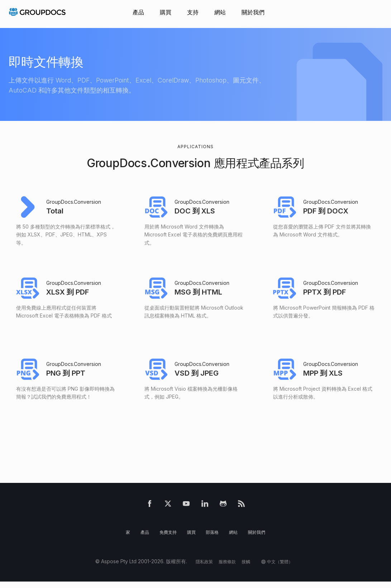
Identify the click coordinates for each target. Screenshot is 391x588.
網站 (220, 12)
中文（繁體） (285, 568)
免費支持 (165, 538)
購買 (166, 12)
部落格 (213, 538)
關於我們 (253, 12)
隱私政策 (199, 568)
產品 (138, 12)
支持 (193, 12)
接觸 (246, 568)
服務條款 (225, 568)
